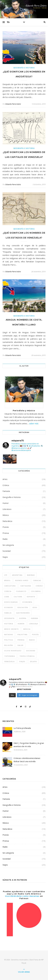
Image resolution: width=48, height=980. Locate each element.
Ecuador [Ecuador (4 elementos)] (9, 607)
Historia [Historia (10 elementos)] (9, 624)
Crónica (6, 485)
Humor (6, 503)
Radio (5, 539)
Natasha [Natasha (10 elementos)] (9, 634)
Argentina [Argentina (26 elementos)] (17, 575)
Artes (5, 479)
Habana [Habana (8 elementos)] (35, 618)
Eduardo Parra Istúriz (13, 104)
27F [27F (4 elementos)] (6, 575)
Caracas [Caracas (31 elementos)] (37, 580)
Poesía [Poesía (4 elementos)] (35, 634)
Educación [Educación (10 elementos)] (23, 607)
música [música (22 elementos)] (27, 629)
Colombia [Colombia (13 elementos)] (36, 591)
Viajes (5, 557)
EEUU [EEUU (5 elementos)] (35, 607)
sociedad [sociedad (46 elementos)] (31, 651)
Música (6, 515)
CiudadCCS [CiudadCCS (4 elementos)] (21, 591)
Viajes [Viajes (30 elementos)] (22, 661)
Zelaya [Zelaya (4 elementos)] (33, 661)
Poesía (6, 527)
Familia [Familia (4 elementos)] (8, 613)
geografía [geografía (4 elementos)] (9, 618)
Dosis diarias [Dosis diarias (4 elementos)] (11, 602)
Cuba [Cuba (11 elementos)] (7, 597)
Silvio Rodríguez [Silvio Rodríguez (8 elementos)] (13, 651)
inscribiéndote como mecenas (22, 896)
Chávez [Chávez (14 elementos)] (39, 586)
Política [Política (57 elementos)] (9, 640)
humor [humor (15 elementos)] (21, 624)
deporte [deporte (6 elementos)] (31, 597)
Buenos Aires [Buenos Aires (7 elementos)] (22, 580)
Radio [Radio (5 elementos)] (32, 640)
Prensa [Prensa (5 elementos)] (21, 640)
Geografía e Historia (24, 68)
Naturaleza (7, 521)
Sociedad (7, 551)
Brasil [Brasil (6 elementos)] (7, 580)
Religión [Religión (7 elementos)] (9, 645)
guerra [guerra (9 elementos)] (23, 618)
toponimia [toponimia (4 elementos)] (10, 656)
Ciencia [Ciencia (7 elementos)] (8, 591)
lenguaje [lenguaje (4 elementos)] (34, 624)
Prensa (6, 533)
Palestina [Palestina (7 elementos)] (22, 634)
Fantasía (6, 491)
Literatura (7, 509)
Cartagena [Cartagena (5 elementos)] (26, 586)
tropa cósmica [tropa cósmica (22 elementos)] (27, 656)
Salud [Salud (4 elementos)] (20, 645)
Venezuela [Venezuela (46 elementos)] (9, 661)
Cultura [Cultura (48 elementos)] (18, 597)
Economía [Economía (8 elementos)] (27, 602)
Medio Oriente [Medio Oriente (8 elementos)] (12, 629)
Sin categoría (8, 545)
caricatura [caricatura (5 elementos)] (10, 586)
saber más (34, 423)
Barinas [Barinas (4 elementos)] (31, 575)
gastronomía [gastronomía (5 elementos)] (23, 613)
